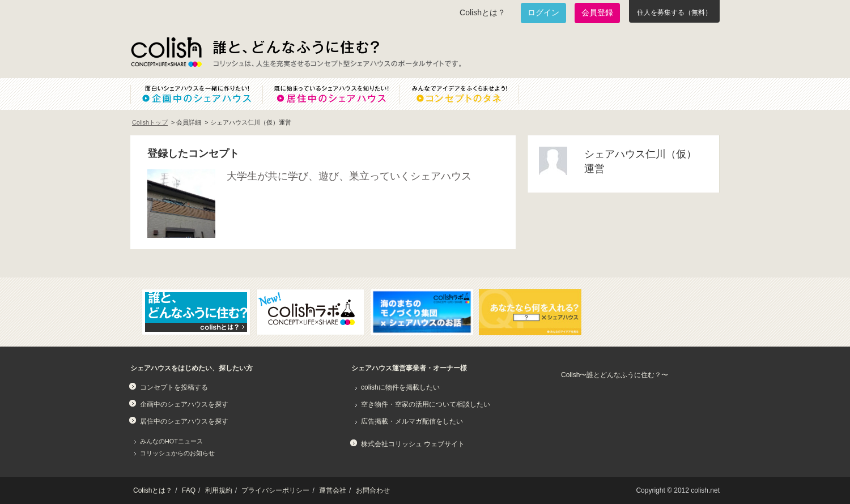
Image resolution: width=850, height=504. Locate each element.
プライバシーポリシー (275, 490)
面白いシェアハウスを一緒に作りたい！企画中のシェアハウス (196, 94)
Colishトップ (150, 122)
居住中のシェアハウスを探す (184, 421)
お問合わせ (373, 490)
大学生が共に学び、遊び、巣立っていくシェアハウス (349, 176)
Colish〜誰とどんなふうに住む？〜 (615, 375)
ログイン (543, 12)
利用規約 (219, 490)
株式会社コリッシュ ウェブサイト (413, 444)
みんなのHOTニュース (171, 441)
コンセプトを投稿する (174, 387)
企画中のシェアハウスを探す (184, 404)
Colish (166, 52)
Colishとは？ (483, 12)
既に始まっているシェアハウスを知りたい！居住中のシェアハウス (331, 94)
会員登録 (597, 12)
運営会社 (333, 490)
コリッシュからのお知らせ (177, 453)
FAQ (189, 490)
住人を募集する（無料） (674, 12)
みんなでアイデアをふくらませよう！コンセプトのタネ (468, 94)
